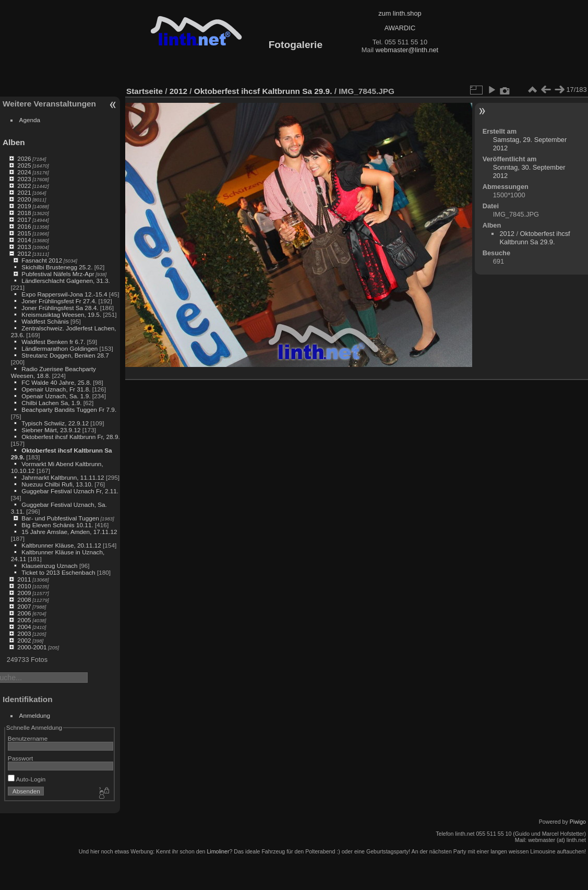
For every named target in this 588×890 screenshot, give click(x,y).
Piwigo (578, 822)
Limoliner (218, 851)
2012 (24, 253)
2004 (24, 627)
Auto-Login (27, 779)
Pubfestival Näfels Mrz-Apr (58, 274)
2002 (24, 640)
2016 (24, 226)
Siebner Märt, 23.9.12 (51, 430)
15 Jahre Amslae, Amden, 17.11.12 (69, 532)
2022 (24, 186)
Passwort (20, 758)
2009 (24, 593)
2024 (24, 172)
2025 (24, 165)
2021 (24, 192)
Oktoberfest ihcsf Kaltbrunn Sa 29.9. (263, 91)
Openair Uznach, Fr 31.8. (56, 389)
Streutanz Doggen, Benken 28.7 (65, 355)
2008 (24, 600)
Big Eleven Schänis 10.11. (57, 525)
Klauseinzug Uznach (49, 566)
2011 (24, 579)
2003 (24, 633)
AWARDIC (400, 28)
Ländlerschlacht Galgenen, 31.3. (65, 281)
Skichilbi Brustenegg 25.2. (57, 267)
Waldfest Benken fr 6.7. (53, 342)
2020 (24, 199)
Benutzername (28, 738)
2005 (24, 620)
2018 (24, 213)
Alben (14, 142)
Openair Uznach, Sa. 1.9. (56, 396)
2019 (24, 206)
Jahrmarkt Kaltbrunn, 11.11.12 (63, 477)
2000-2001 (32, 647)
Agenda (30, 120)
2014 (24, 240)
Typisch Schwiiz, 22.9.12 (55, 423)
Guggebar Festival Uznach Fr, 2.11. (70, 491)
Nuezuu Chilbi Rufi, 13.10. (57, 484)
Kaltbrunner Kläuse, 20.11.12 (61, 545)
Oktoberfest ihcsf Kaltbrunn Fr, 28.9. (70, 437)
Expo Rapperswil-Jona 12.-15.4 (64, 294)
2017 (24, 219)
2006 (24, 613)
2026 (24, 158)
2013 (24, 247)
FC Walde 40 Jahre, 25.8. (56, 382)
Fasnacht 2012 (42, 260)
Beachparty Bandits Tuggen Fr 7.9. (69, 410)
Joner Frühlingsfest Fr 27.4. (59, 301)
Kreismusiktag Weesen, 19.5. (61, 315)
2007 (24, 606)
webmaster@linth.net (407, 50)
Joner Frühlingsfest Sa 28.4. (60, 308)
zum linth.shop (400, 13)
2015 (24, 233)
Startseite (145, 91)
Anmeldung (35, 715)
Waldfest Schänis (45, 321)
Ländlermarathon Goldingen (59, 348)
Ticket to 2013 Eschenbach (58, 572)
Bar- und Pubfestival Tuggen (60, 518)
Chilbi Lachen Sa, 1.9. (51, 403)
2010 (24, 586)
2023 (24, 179)
